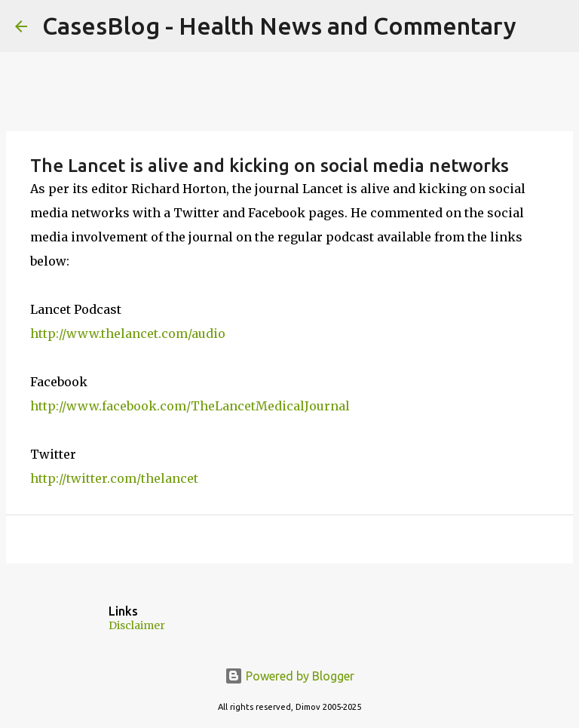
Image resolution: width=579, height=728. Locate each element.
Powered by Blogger (289, 676)
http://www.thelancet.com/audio (128, 333)
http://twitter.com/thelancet (114, 478)
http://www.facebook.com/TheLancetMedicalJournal (190, 406)
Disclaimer (137, 625)
